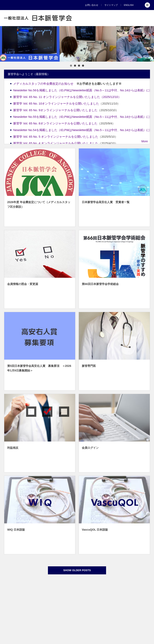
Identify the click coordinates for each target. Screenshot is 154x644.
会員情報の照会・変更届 (23, 284)
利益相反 (13, 448)
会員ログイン (90, 448)
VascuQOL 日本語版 (95, 530)
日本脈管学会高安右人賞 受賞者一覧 (106, 202)
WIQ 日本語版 (16, 530)
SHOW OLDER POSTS (77, 570)
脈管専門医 (89, 366)
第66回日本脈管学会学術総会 (100, 284)
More (145, 141)
